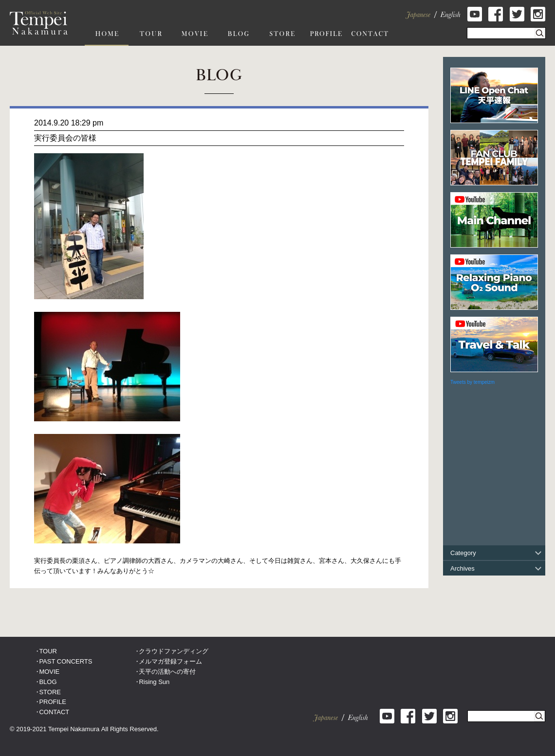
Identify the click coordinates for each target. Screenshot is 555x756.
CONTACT (54, 712)
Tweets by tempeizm (472, 382)
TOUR (48, 651)
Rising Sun (154, 682)
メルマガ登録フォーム (170, 661)
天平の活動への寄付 (167, 672)
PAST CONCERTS (65, 661)
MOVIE (49, 672)
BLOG (48, 682)
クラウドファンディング (174, 651)
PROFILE (53, 702)
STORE (50, 692)
